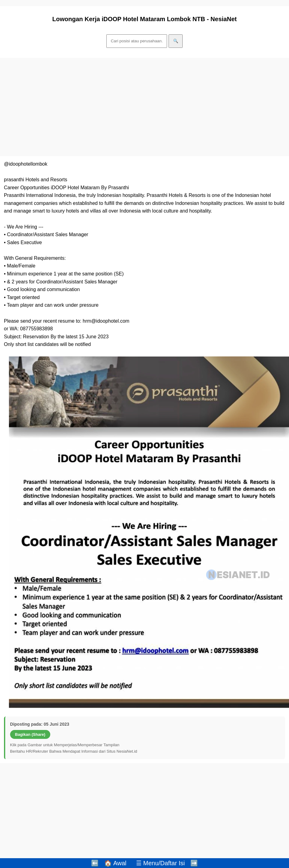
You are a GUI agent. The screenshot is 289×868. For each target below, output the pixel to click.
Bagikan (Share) (30, 734)
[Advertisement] (142, 107)
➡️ (194, 863)
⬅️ (95, 863)
